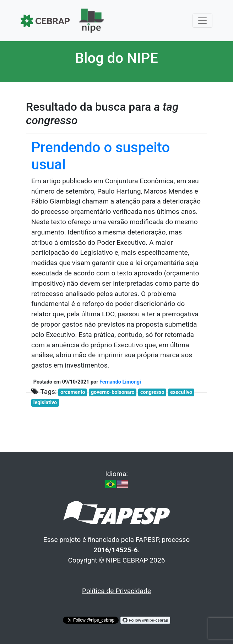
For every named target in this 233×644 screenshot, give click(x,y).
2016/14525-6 (116, 550)
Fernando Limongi (120, 382)
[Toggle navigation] (202, 21)
